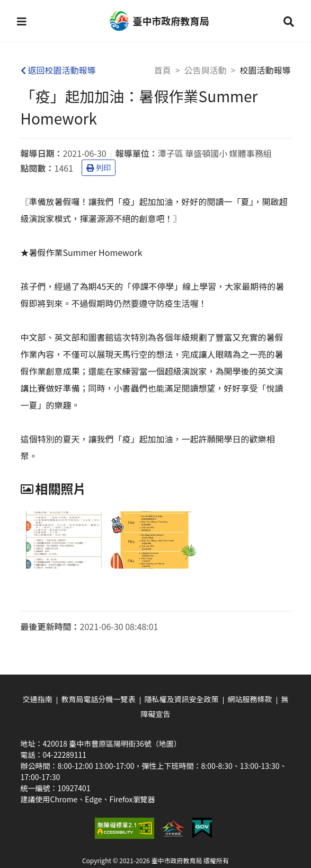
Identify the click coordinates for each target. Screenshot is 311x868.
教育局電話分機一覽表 (99, 699)
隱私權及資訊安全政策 (182, 699)
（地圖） (166, 743)
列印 (99, 167)
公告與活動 (206, 70)
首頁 (163, 70)
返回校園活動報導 (58, 70)
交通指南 (38, 699)
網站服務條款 (250, 699)
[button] (22, 21)
